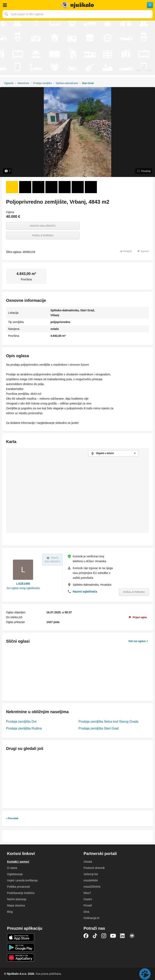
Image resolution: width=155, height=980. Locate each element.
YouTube (113, 936)
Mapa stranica (16, 905)
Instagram (104, 936)
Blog (10, 912)
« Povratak (12, 818)
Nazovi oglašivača (43, 226)
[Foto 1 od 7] (12, 187)
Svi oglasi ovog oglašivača (23, 588)
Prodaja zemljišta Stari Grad (99, 728)
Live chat (145, 974)
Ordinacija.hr (92, 918)
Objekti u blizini (105, 453)
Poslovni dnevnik (94, 868)
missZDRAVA (92, 887)
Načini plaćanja (17, 899)
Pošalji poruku (43, 236)
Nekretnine (23, 83)
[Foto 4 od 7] (51, 187)
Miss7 (87, 893)
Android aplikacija (21, 947)
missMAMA (91, 880)
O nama (12, 868)
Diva (86, 912)
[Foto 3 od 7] (38, 187)
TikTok (95, 936)
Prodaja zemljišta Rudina (24, 728)
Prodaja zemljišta (42, 83)
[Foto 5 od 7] (65, 187)
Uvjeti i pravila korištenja (22, 880)
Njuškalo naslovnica (77, 5)
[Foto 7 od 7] (91, 187)
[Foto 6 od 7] (78, 187)
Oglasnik (9, 83)
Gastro (88, 899)
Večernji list (91, 874)
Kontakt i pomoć (18, 862)
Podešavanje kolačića (21, 893)
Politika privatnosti (18, 887)
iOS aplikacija (21, 937)
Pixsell (88, 905)
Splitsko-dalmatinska (67, 83)
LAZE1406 (23, 584)
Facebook (86, 936)
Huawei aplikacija (21, 958)
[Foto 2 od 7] (25, 187)
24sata (88, 862)
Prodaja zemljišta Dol (21, 722)
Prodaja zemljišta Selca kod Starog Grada (108, 722)
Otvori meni (5, 5)
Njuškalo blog (132, 936)
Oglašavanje (15, 874)
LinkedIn (123, 936)
